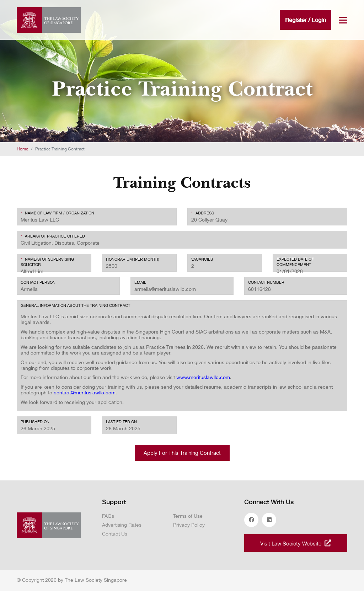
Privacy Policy (189, 525)
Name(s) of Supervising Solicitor (47, 262)
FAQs (108, 516)
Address (203, 213)
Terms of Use (188, 516)
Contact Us (115, 534)
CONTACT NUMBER (266, 282)
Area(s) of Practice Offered (53, 236)
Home (22, 149)
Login (319, 20)
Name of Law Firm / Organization (57, 213)
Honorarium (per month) (133, 259)
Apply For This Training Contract (182, 453)
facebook (251, 520)
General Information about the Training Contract (75, 305)
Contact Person (38, 282)
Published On (35, 422)
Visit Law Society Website (296, 543)
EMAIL (140, 282)
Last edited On (121, 422)
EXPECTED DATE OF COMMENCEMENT (295, 262)
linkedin (269, 520)
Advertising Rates (122, 525)
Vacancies (202, 259)
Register (296, 20)
